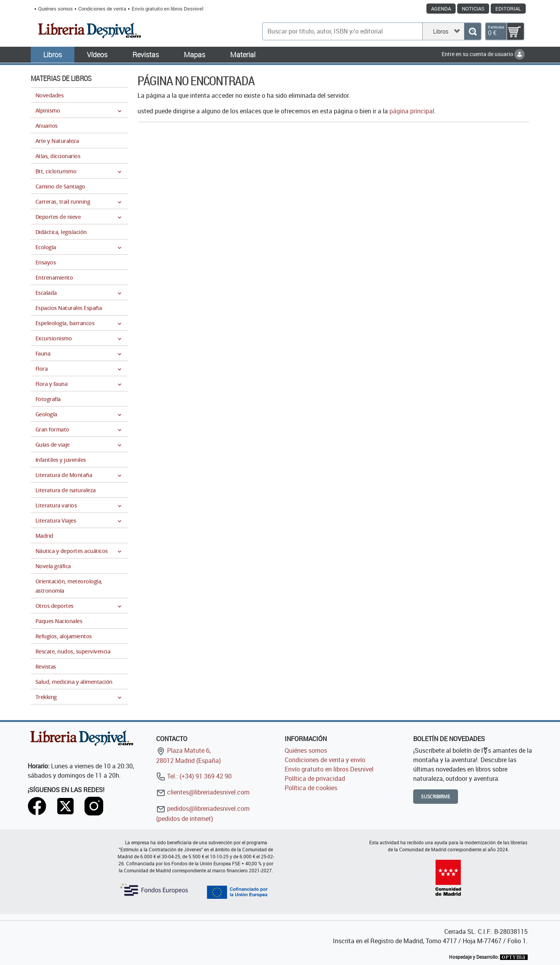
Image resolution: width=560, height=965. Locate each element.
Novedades (49, 95)
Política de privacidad (315, 778)
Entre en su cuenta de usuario (483, 54)
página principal (412, 111)
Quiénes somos (55, 9)
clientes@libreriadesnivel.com (203, 792)
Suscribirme (436, 797)
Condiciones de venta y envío (325, 760)
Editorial (508, 9)
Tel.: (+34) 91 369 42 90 (194, 776)
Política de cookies (311, 788)
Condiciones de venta (102, 9)
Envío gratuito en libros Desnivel (167, 9)
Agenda (441, 9)
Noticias (473, 9)
